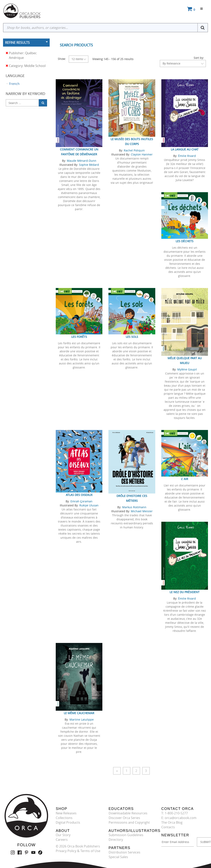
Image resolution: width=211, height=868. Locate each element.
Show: (62, 59)
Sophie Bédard (89, 165)
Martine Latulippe (82, 719)
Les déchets (185, 241)
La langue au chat (185, 149)
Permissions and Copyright (129, 822)
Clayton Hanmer (142, 154)
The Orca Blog (172, 822)
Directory (116, 840)
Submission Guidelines (126, 835)
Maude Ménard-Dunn (82, 161)
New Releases (66, 813)
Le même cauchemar (79, 713)
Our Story (63, 835)
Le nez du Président (185, 592)
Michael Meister (142, 511)
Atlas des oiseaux (79, 495)
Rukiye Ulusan (89, 505)
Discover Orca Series (124, 818)
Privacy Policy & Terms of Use (78, 851)
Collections (64, 818)
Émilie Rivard (187, 156)
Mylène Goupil (187, 369)
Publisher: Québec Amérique (21, 55)
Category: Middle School (26, 66)
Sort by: (199, 58)
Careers (62, 840)
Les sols (132, 337)
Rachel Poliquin (134, 150)
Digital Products (68, 822)
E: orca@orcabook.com (179, 818)
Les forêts (79, 337)
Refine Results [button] (17, 43)
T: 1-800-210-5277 (175, 813)
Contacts (168, 827)
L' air (185, 479)
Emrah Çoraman (81, 501)
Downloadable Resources (128, 813)
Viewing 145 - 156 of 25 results (113, 59)
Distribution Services (124, 852)
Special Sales (118, 857)
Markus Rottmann (134, 507)
